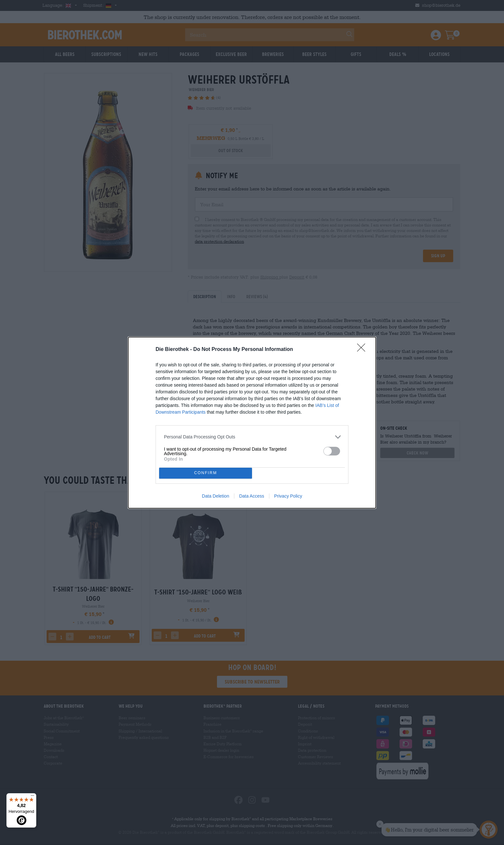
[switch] (332, 451)
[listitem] (252, 437)
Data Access (252, 496)
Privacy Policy (288, 496)
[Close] (363, 350)
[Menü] (32, 797)
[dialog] (252, 423)
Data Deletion (216, 496)
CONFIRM (206, 473)
